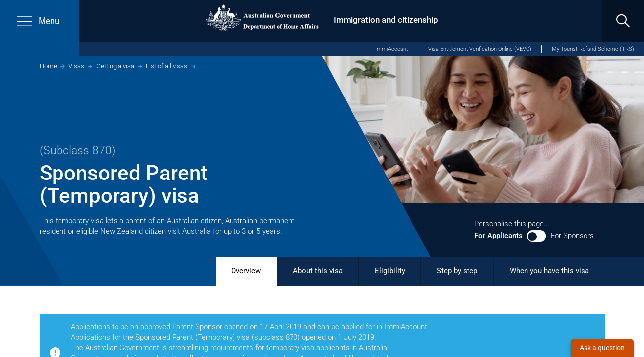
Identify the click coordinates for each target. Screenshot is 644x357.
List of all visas (167, 66)
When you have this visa (549, 271)
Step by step (457, 271)
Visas (76, 66)
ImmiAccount (392, 49)
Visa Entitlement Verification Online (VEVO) (480, 49)
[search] (623, 21)
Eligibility (390, 271)
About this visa (318, 271)
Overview (246, 271)
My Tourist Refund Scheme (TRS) (593, 49)
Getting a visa (115, 66)
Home (48, 66)
